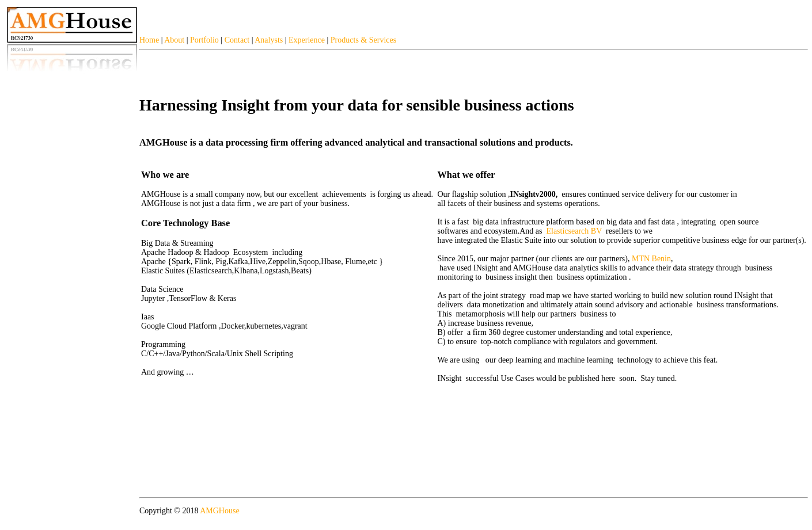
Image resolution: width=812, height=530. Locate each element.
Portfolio (204, 40)
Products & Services (363, 40)
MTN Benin (651, 259)
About (174, 40)
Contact (237, 40)
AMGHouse (219, 511)
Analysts (269, 40)
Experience (307, 40)
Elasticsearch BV (574, 231)
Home (149, 40)
